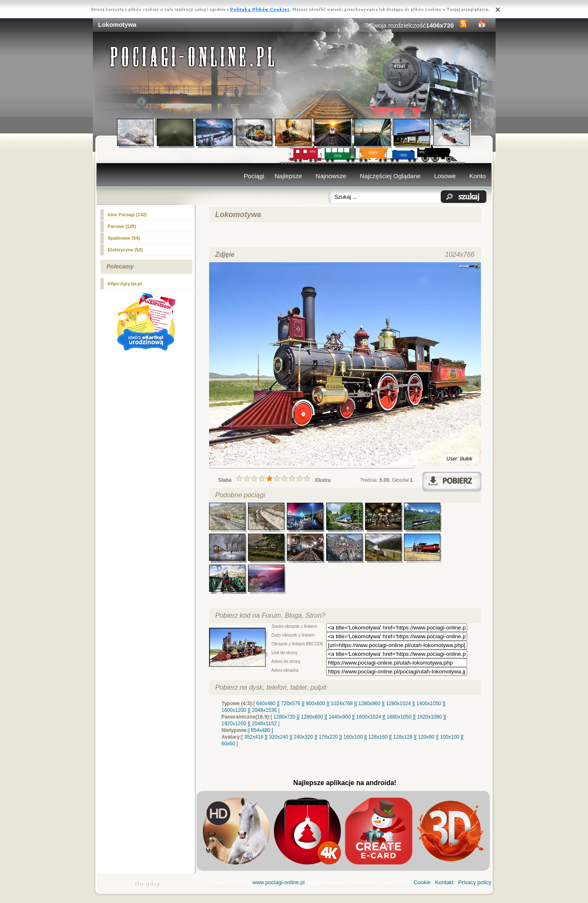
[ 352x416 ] (254, 737)
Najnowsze (331, 176)
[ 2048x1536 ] (265, 710)
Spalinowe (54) (124, 238)
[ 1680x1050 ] (399, 717)
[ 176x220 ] (328, 737)
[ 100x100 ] (450, 737)
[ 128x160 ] (378, 737)
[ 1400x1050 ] (429, 703)
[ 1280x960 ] (369, 703)
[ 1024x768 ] (342, 703)
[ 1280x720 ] (284, 717)
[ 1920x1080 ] (430, 717)
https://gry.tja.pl (125, 284)
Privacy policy (474, 882)
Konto (477, 176)
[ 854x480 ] (261, 730)
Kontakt (444, 882)
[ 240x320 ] (303, 737)
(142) (128, 215)
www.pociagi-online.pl (278, 882)
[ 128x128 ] (403, 737)
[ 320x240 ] (278, 737)
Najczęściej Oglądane (390, 176)
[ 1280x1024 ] (398, 703)
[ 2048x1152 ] (265, 724)
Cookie (422, 882)
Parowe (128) (122, 226)
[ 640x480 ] (266, 703)
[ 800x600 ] (316, 703)
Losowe (445, 176)
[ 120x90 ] (426, 737)
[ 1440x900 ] (340, 717)
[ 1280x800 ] (312, 717)
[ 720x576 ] (290, 703)
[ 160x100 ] (353, 737)
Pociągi (254, 176)
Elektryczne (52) (125, 250)
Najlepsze (288, 176)
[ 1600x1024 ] (369, 717)
